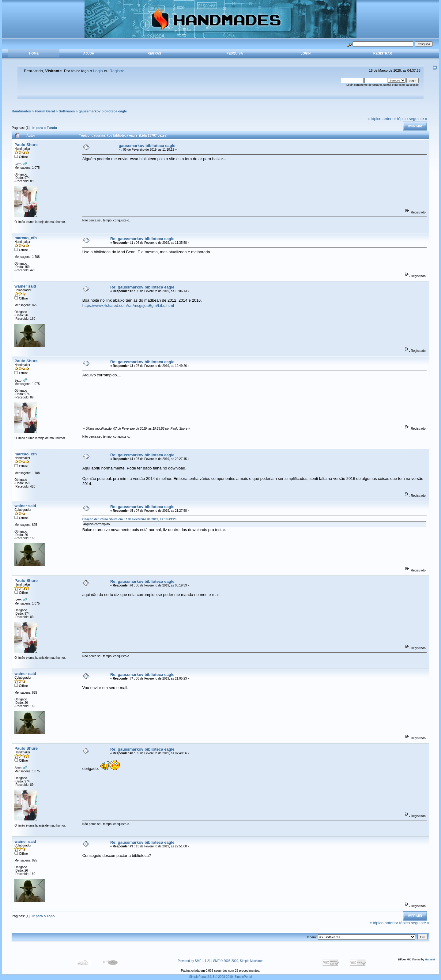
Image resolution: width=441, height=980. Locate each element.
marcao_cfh (26, 238)
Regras (154, 53)
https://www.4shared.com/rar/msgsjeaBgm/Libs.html (128, 305)
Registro (117, 71)
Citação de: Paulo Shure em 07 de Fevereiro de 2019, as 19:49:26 (129, 519)
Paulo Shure (26, 145)
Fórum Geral (45, 111)
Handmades (21, 111)
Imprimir (415, 126)
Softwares (67, 111)
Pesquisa (235, 53)
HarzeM (430, 959)
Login (305, 53)
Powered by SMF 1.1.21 (194, 961)
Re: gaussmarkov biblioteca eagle (142, 239)
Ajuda (89, 53)
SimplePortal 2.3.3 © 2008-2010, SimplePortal (221, 977)
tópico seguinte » (412, 119)
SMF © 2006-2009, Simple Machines (238, 961)
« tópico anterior (382, 119)
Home (34, 53)
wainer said (25, 286)
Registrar (383, 53)
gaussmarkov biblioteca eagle (103, 111)
